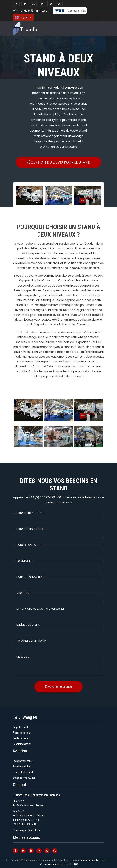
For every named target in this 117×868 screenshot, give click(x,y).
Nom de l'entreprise (31, 529)
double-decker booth (24, 772)
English (23, 17)
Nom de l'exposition (31, 577)
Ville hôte (24, 593)
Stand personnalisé (23, 761)
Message (23, 657)
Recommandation (22, 744)
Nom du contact (29, 513)
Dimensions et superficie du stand (40, 609)
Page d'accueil (20, 727)
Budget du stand (28, 625)
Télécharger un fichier (32, 641)
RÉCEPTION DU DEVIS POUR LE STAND (58, 162)
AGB (76, 864)
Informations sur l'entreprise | (56, 864)
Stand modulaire (21, 767)
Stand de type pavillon (24, 778)
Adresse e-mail (28, 545)
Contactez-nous (21, 738)
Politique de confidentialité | (96, 860)
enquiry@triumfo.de (34, 11)
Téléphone (25, 561)
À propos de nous (22, 733)
